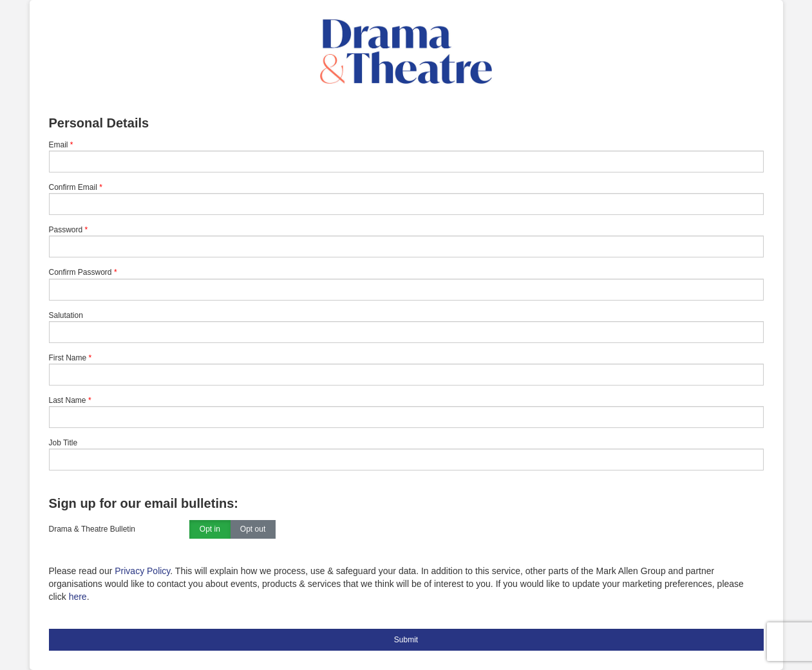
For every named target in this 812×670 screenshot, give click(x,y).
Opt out (253, 530)
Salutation (66, 315)
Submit (406, 640)
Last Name (68, 400)
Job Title (63, 443)
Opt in (210, 530)
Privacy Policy (142, 571)
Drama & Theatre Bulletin (92, 529)
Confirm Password (80, 272)
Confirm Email (73, 187)
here (78, 597)
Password (66, 230)
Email (59, 145)
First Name (68, 358)
